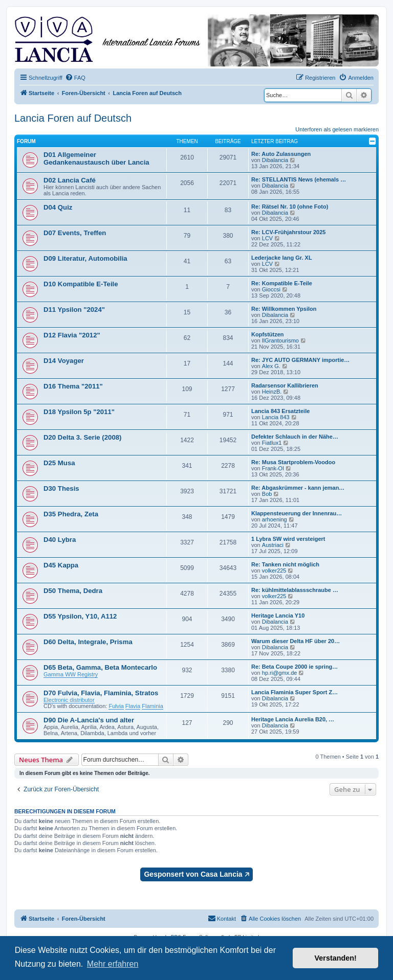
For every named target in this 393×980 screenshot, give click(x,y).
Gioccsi (271, 289)
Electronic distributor (69, 700)
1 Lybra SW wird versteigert (288, 539)
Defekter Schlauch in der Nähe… (295, 437)
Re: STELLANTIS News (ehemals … (299, 179)
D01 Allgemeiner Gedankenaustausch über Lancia (96, 158)
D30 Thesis (61, 488)
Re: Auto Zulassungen (281, 154)
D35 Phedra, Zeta (71, 514)
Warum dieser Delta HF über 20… (296, 641)
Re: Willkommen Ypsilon (284, 309)
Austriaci (273, 545)
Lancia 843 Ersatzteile (280, 411)
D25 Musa (59, 463)
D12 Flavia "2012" (72, 335)
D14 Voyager (64, 361)
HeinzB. (272, 392)
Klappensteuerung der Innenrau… (297, 513)
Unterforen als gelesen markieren (337, 129)
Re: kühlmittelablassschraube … (295, 590)
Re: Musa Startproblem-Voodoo (293, 462)
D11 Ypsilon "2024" (74, 310)
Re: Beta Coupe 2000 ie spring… (294, 667)
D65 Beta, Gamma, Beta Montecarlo (100, 667)
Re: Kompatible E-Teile (282, 283)
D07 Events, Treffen (75, 233)
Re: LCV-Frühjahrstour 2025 (288, 232)
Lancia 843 (276, 417)
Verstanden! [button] (336, 958)
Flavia (133, 706)
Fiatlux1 (272, 443)
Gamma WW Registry (71, 674)
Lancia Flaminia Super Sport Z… (294, 692)
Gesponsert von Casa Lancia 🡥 (196, 874)
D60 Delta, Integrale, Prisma (88, 642)
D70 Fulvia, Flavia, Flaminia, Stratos (101, 693)
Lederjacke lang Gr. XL (282, 258)
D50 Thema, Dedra (73, 591)
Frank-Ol (273, 468)
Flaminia (152, 706)
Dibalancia (275, 160)
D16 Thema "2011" (73, 386)
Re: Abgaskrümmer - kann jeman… (298, 488)
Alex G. (271, 366)
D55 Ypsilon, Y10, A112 (80, 616)
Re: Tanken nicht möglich (285, 564)
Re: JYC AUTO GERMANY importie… (300, 360)
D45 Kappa (61, 565)
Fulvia (116, 706)
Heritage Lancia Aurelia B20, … (293, 719)
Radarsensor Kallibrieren (285, 385)
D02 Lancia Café (70, 180)
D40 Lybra (60, 540)
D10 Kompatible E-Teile (81, 284)
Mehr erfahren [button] (113, 964)
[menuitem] (75, 78)
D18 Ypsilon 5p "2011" (79, 412)
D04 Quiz (58, 207)
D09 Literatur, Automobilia (85, 258)
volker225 (274, 571)
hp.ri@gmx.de (280, 673)
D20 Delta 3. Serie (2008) (82, 437)
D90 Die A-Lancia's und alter (89, 720)
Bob (267, 494)
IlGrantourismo (280, 340)
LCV (267, 238)
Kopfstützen (268, 334)
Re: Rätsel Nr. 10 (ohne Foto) (290, 207)
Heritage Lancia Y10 (278, 616)
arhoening (275, 519)
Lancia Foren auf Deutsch (73, 118)
